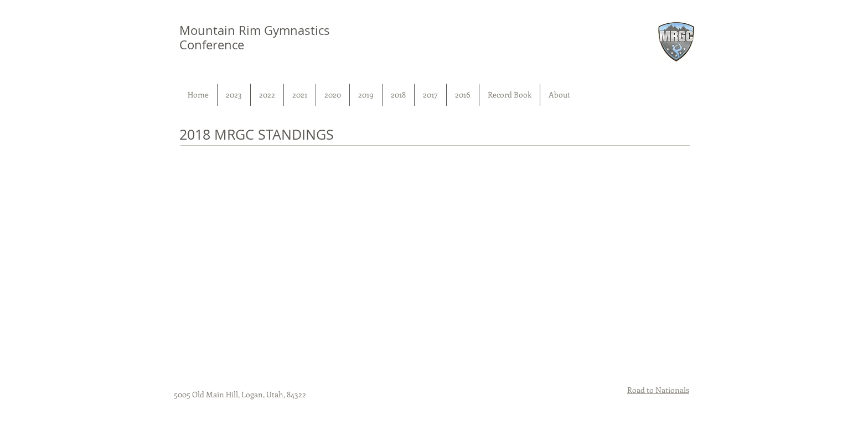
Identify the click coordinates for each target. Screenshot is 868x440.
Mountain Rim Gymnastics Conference (255, 37)
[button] (234, 95)
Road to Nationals (658, 390)
